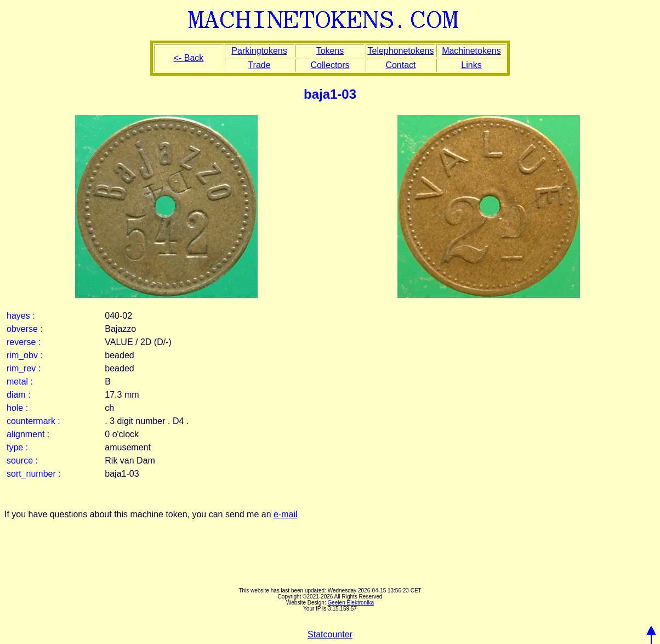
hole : (17, 408)
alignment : (28, 434)
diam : (19, 395)
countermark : (33, 421)
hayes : (21, 316)
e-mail (286, 514)
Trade (259, 65)
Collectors (330, 65)
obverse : (25, 329)
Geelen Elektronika (351, 603)
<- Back (189, 58)
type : (17, 447)
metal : (20, 382)
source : (22, 461)
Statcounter (330, 634)
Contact (400, 65)
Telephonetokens (400, 51)
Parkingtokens (259, 51)
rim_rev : (24, 368)
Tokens (330, 51)
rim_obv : (25, 355)
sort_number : (34, 474)
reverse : (24, 342)
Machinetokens (471, 51)
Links (471, 65)
